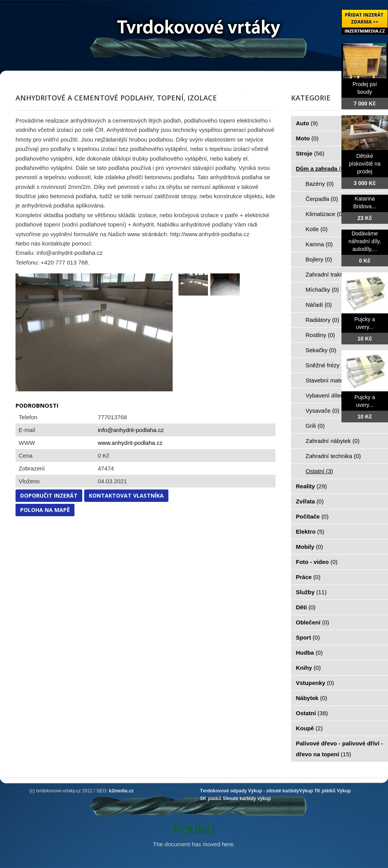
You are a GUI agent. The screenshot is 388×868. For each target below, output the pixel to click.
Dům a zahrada (321, 169)
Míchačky (322, 290)
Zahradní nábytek (333, 441)
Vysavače (323, 411)
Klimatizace (325, 214)
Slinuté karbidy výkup (247, 799)
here (228, 844)
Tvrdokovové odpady (223, 791)
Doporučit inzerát (49, 495)
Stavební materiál (333, 380)
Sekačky (321, 350)
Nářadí (319, 305)
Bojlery (319, 259)
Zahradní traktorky (334, 274)
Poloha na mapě (45, 510)
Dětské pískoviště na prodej (365, 164)
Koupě (309, 728)
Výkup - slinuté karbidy (273, 791)
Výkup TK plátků (317, 791)
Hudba (309, 653)
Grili (315, 426)
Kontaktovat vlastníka (126, 495)
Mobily (310, 547)
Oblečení (313, 622)
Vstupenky (315, 683)
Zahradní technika (333, 456)
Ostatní (320, 471)
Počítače (312, 516)
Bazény (320, 184)
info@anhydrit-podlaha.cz (131, 430)
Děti (306, 607)
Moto (307, 138)
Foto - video (317, 562)
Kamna (319, 244)
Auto (307, 123)
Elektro (310, 532)
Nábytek (312, 698)
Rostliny (320, 335)
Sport (308, 637)
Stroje (310, 153)
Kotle (317, 229)
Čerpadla (322, 199)
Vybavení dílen (329, 395)
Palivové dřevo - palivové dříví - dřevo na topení (339, 749)
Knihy (308, 668)
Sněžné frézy (327, 365)
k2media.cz (121, 791)
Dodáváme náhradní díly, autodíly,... (365, 241)
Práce (308, 577)
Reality (312, 486)
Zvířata (310, 501)
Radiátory (323, 320)
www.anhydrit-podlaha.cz (130, 443)
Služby (311, 592)
